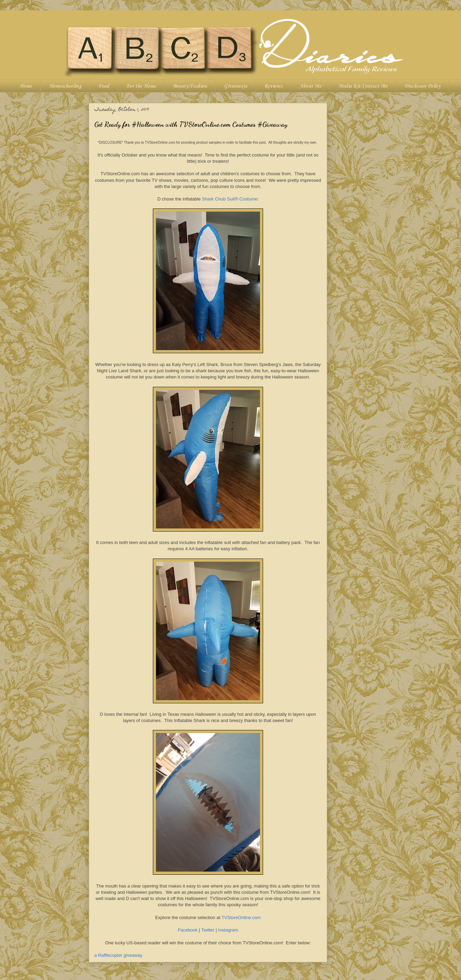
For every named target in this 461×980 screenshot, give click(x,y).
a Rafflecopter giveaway (118, 955)
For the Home (141, 86)
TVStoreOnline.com (241, 917)
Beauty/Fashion (190, 86)
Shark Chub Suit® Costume (230, 199)
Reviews (273, 86)
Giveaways (236, 86)
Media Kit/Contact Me (363, 86)
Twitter (208, 930)
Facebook (188, 930)
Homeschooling (65, 86)
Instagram (228, 930)
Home (26, 86)
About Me (310, 86)
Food (104, 86)
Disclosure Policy (422, 86)
